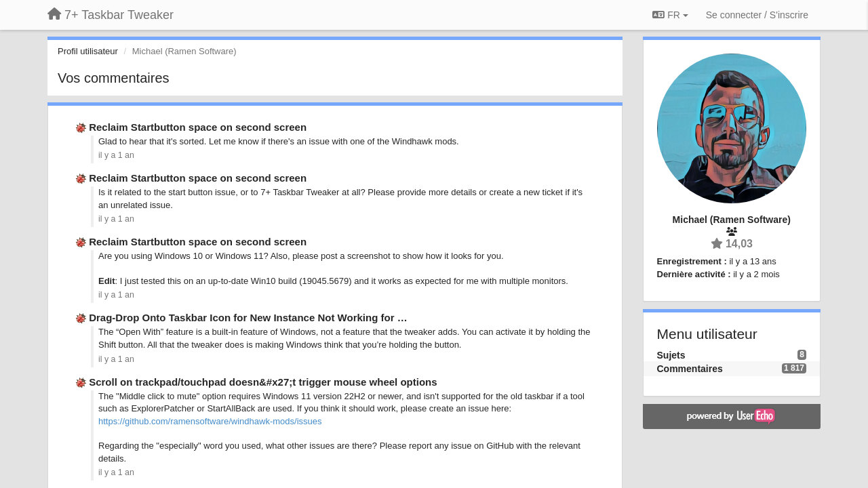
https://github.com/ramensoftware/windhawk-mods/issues (210, 421)
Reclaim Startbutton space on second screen (198, 127)
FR (670, 15)
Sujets (671, 355)
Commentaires (690, 369)
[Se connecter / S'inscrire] (757, 15)
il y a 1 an (116, 155)
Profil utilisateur (88, 51)
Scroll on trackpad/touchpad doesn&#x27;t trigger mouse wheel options (263, 382)
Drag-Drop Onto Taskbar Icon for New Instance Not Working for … (248, 318)
